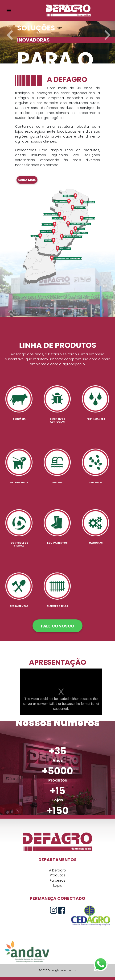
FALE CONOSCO (58, 626)
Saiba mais (27, 180)
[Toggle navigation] (9, 11)
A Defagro (57, 870)
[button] (9, 32)
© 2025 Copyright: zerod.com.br (58, 970)
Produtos (58, 875)
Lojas (58, 885)
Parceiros (58, 880)
